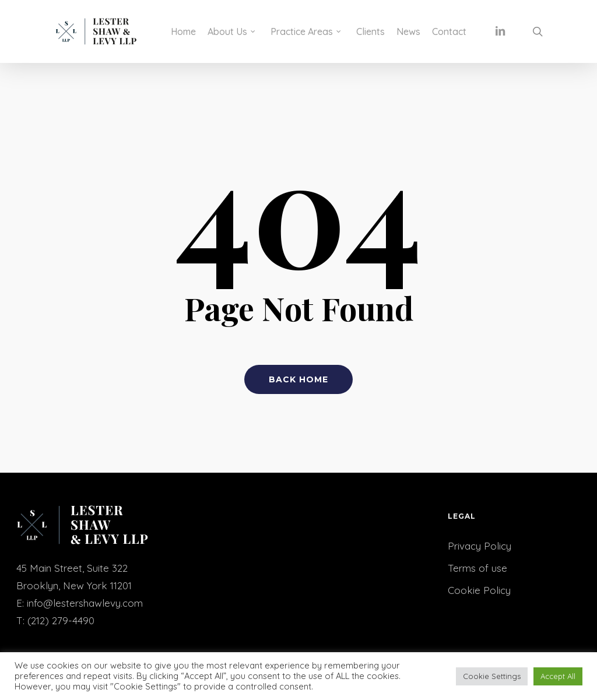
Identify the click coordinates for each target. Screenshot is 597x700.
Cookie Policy (479, 590)
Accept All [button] (558, 676)
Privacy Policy (480, 546)
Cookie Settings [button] (492, 676)
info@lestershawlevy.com (85, 603)
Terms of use (477, 568)
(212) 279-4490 (61, 620)
